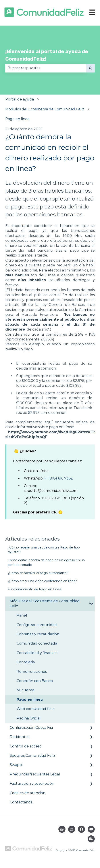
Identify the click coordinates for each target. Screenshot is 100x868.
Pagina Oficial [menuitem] (29, 718)
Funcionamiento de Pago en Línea (35, 589)
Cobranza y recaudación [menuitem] (38, 634)
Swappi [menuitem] (16, 765)
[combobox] (46, 68)
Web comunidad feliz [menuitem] (36, 709)
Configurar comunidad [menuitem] (37, 625)
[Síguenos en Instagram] (72, 829)
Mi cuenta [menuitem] (25, 690)
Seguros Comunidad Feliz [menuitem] (33, 756)
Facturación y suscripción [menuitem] (32, 783)
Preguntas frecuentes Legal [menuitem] (35, 774)
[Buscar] (90, 68)
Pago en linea (17, 119)
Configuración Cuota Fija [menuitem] (31, 728)
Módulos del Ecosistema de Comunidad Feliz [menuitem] (45, 603)
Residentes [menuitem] (19, 737)
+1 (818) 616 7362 (59, 478)
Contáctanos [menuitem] (21, 802)
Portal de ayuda (20, 99)
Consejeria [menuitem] (26, 662)
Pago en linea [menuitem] (30, 700)
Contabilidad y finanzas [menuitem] (37, 653)
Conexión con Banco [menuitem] (35, 681)
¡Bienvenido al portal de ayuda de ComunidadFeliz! (47, 55)
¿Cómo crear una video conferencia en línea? (42, 581)
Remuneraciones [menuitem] (32, 672)
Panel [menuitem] (22, 615)
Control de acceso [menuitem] (26, 746)
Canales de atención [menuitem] (28, 793)
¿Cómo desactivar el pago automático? (38, 573)
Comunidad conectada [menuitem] (37, 643)
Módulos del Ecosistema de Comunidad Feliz (45, 109)
